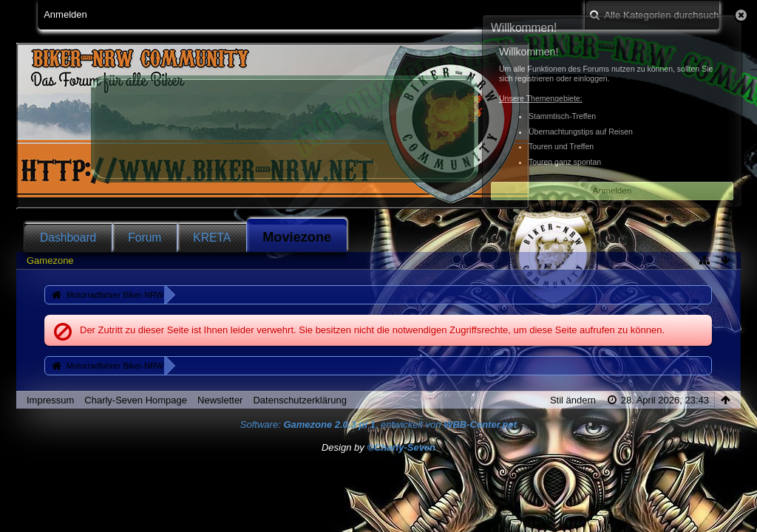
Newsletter (220, 400)
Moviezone (297, 237)
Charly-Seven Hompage (136, 400)
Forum (145, 238)
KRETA (212, 238)
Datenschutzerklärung (299, 400)
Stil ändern (573, 400)
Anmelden (65, 14)
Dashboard (68, 238)
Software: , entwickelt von (378, 424)
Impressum (50, 400)
